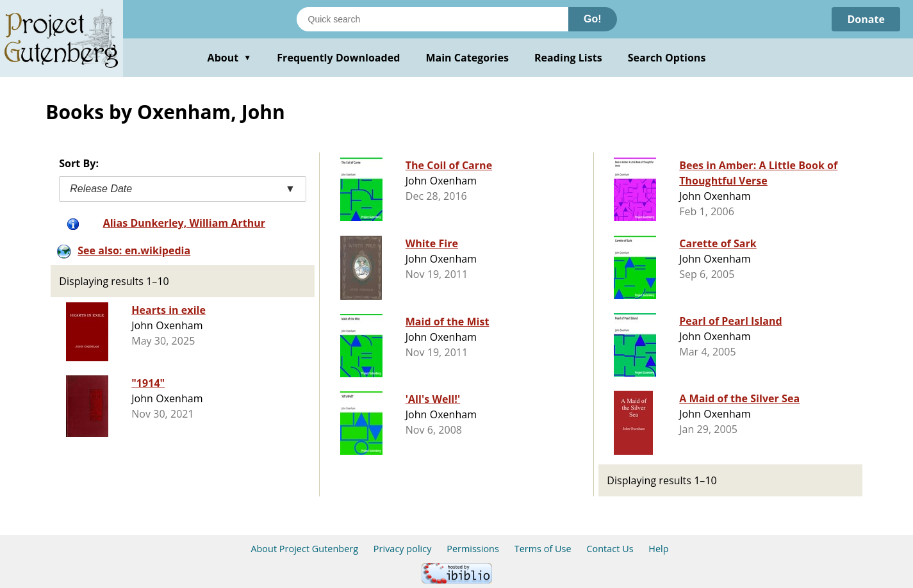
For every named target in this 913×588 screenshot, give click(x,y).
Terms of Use (543, 549)
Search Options (667, 58)
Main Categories (467, 58)
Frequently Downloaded (338, 58)
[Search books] (432, 19)
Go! (593, 19)
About (230, 58)
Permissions (473, 549)
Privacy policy (403, 549)
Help (658, 549)
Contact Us (610, 549)
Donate (866, 19)
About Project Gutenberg (304, 549)
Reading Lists (568, 58)
